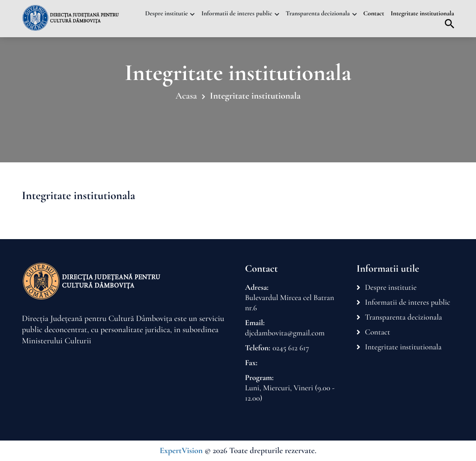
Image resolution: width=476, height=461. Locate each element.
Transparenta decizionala (318, 14)
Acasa (186, 96)
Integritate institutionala (423, 14)
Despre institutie (166, 14)
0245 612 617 (291, 348)
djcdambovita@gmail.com (285, 333)
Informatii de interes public (237, 14)
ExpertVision (181, 451)
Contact (374, 14)
